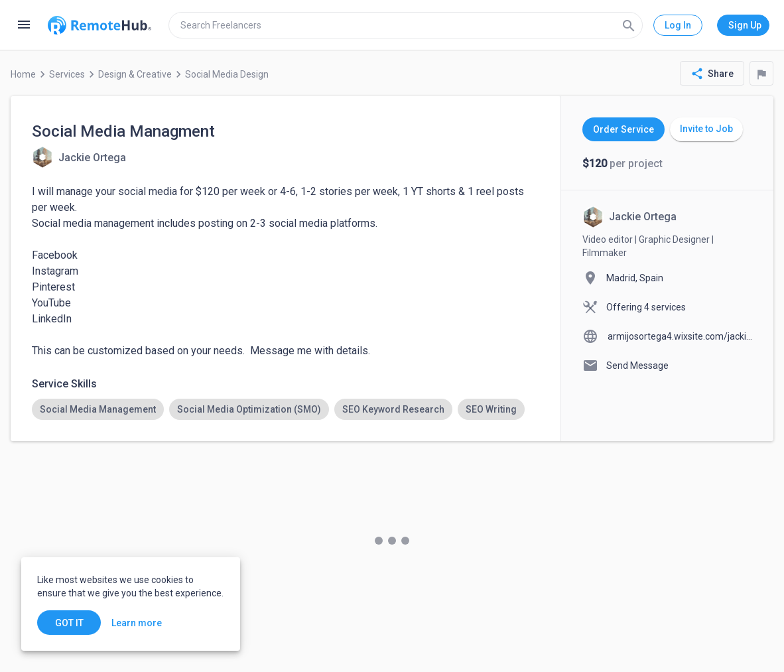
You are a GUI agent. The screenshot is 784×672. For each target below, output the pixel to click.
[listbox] (286, 409)
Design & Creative (135, 74)
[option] (98, 409)
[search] (406, 25)
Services (67, 74)
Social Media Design (227, 74)
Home (23, 74)
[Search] (629, 25)
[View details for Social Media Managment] (79, 157)
